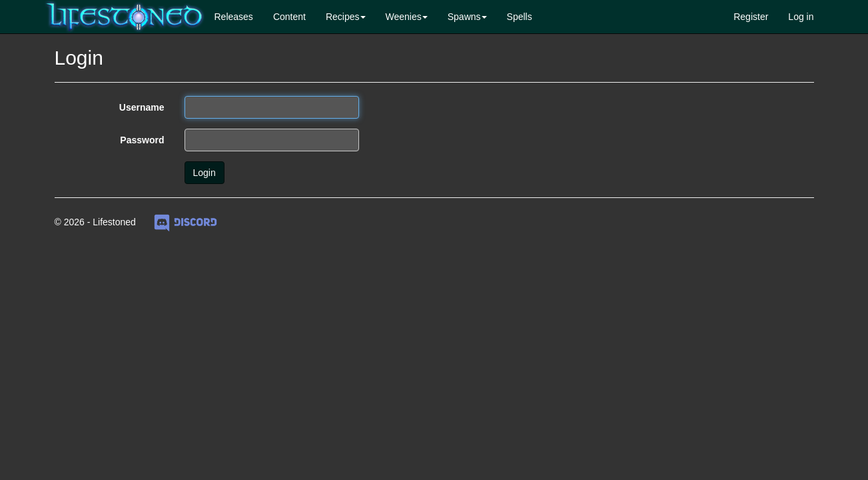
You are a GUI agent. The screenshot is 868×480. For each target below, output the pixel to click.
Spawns (464, 17)
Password (142, 140)
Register (751, 17)
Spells (520, 17)
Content (289, 17)
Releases (234, 17)
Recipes (343, 17)
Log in (801, 17)
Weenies (404, 17)
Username (142, 107)
